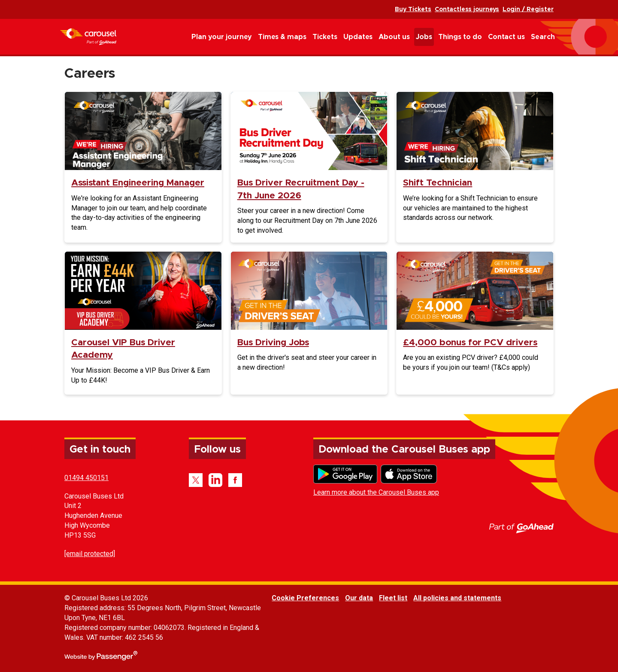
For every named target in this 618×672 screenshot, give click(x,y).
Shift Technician (438, 183)
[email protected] (90, 554)
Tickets (325, 37)
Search (543, 37)
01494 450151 (86, 478)
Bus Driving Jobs (273, 342)
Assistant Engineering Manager (138, 183)
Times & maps (282, 37)
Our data (359, 598)
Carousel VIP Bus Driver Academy (123, 349)
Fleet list (393, 598)
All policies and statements (457, 598)
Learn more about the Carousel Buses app (376, 492)
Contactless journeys (467, 9)
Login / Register (528, 9)
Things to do (460, 37)
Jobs (424, 37)
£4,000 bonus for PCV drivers (470, 342)
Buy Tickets (413, 9)
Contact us (506, 37)
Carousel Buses (88, 37)
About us (394, 37)
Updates (358, 37)
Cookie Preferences (305, 598)
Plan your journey (222, 37)
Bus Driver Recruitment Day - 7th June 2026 (301, 189)
